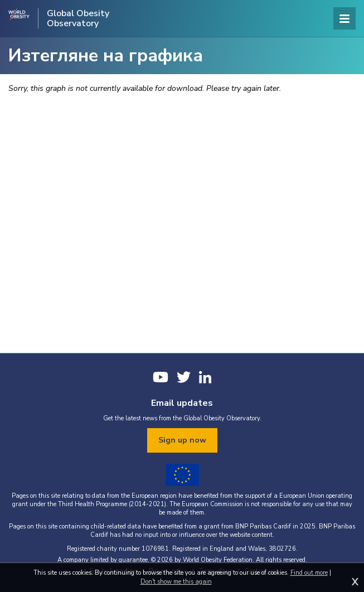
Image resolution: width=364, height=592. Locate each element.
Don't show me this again (176, 582)
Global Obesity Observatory (78, 18)
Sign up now (182, 440)
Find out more (309, 573)
